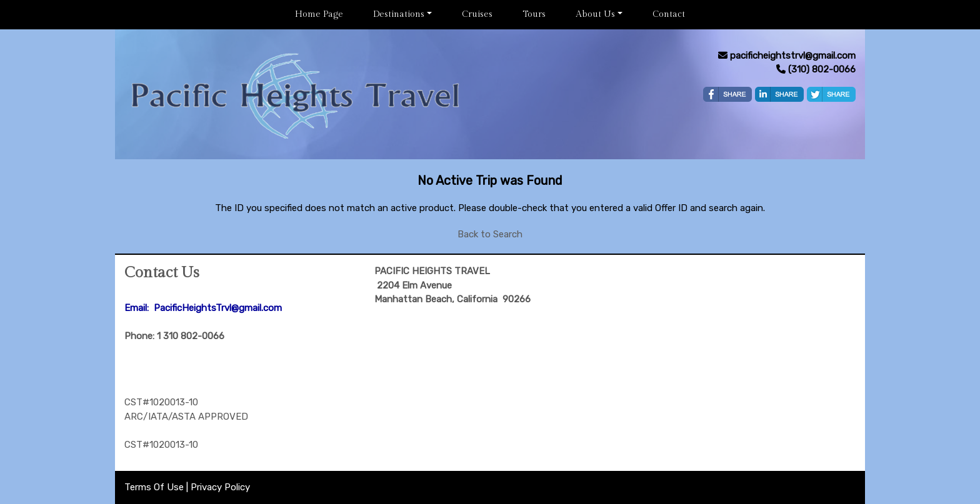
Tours (534, 14)
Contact (669, 14)
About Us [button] (595, 14)
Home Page (319, 14)
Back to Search (490, 234)
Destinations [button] (399, 14)
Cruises (477, 14)
